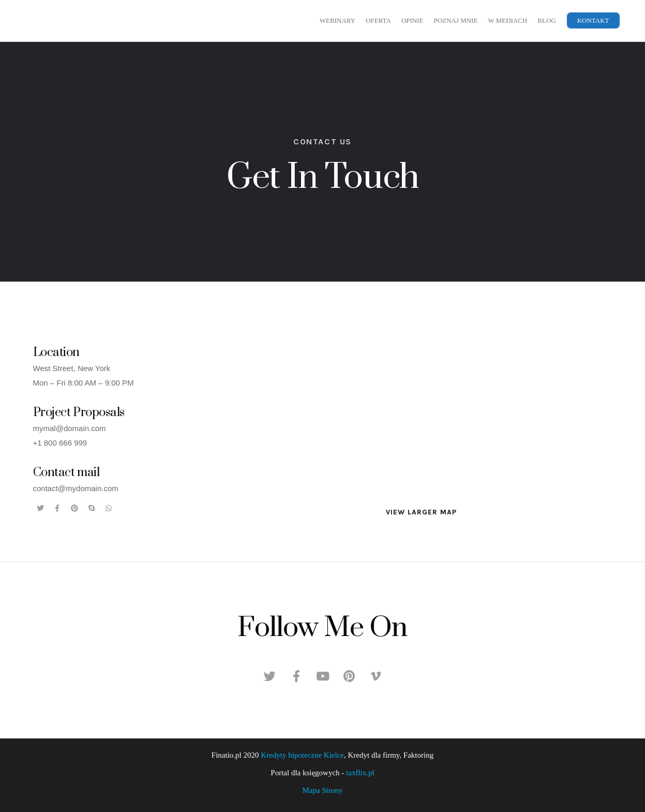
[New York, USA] (421, 437)
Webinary (337, 20)
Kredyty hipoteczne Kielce (302, 755)
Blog (546, 20)
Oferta (378, 20)
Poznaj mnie (455, 20)
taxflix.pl (360, 773)
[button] (421, 512)
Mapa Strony (323, 790)
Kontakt (593, 20)
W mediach (507, 20)
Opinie (412, 20)
